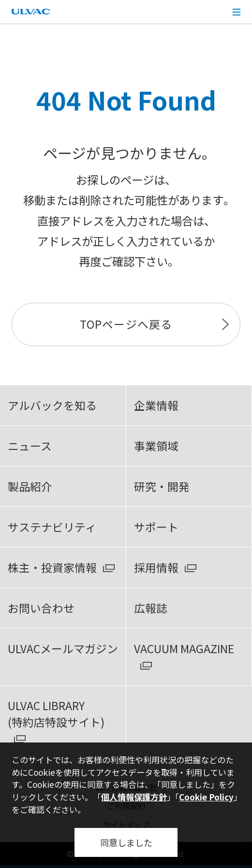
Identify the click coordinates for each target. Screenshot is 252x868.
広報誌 (151, 608)
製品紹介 (30, 486)
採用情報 (156, 567)
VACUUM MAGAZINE (184, 649)
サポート (156, 527)
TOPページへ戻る (126, 324)
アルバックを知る (52, 405)
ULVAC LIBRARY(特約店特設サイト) (56, 714)
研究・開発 (162, 486)
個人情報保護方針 (134, 797)
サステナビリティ (52, 527)
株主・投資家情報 (52, 567)
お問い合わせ (41, 608)
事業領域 (156, 446)
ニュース (30, 446)
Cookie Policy (206, 797)
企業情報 (156, 405)
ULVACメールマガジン (63, 649)
